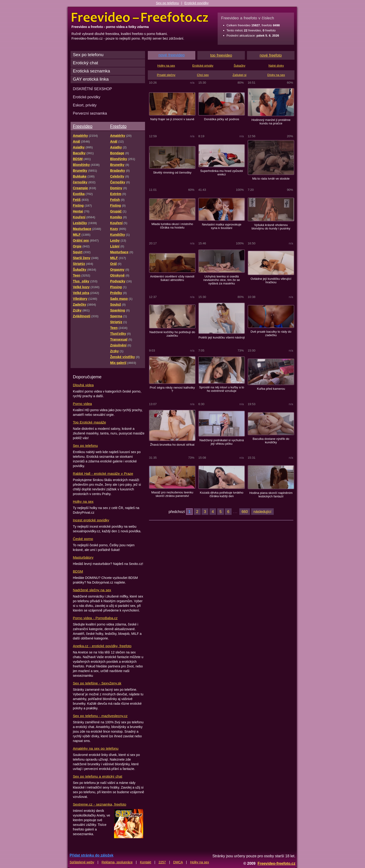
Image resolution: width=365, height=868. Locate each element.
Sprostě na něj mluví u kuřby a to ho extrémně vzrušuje (221, 389)
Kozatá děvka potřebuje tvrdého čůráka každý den (222, 494)
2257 (162, 862)
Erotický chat (85, 63)
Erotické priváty (203, 66)
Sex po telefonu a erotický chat (98, 776)
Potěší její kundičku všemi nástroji (222, 337)
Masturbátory (83, 557)
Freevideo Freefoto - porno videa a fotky (140, 17)
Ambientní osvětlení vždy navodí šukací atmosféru (172, 278)
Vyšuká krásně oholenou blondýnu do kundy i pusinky (271, 227)
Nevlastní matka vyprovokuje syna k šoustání (221, 226)
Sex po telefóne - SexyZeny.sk (97, 683)
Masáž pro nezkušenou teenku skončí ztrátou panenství (172, 494)
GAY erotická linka (91, 79)
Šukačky (240, 66)
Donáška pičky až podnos (222, 119)
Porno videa (82, 404)
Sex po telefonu (167, 3)
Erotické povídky (196, 3)
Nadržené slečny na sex (92, 590)
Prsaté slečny (166, 75)
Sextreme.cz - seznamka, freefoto (100, 804)
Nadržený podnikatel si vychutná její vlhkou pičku (222, 442)
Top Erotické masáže (89, 422)
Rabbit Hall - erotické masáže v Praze (103, 473)
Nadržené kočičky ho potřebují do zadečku (172, 334)
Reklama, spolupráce (117, 862)
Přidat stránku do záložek (91, 855)
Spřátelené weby (82, 862)
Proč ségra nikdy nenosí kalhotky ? (172, 389)
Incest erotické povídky (91, 520)
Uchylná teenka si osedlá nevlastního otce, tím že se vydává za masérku (221, 280)
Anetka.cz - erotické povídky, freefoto (102, 646)
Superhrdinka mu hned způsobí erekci (222, 173)
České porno (83, 539)
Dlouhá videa (83, 385)
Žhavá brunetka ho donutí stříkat (172, 445)
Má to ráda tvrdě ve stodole (271, 179)
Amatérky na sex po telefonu (96, 748)
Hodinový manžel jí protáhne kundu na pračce (271, 122)
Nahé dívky (276, 66)
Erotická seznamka (91, 71)
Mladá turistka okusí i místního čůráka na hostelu (172, 226)
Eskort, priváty (85, 105)
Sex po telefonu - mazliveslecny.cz (100, 716)
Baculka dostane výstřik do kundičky (271, 441)
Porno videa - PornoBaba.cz (95, 618)
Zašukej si (240, 75)
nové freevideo (172, 55)
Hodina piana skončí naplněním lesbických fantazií (271, 495)
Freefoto (118, 126)
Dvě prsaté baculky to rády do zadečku (271, 333)
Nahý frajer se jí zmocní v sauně (172, 119)
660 (245, 512)
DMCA (178, 862)
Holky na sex (83, 501)
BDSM (78, 571)
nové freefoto (271, 55)
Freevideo (83, 126)
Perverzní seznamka (90, 113)
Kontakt (145, 862)
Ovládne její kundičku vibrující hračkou (271, 280)
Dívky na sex (276, 75)
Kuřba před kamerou (271, 389)
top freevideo (221, 55)
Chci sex (203, 75)
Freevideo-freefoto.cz (276, 863)
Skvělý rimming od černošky (172, 173)
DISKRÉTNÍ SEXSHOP (92, 89)
